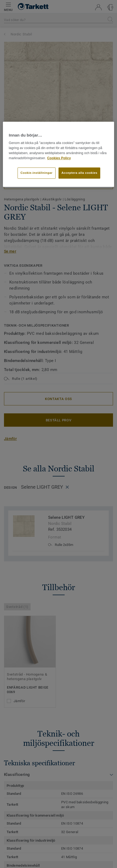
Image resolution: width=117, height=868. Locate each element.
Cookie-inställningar (37, 173)
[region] (59, 154)
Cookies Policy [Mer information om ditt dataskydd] (59, 158)
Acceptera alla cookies (79, 173)
